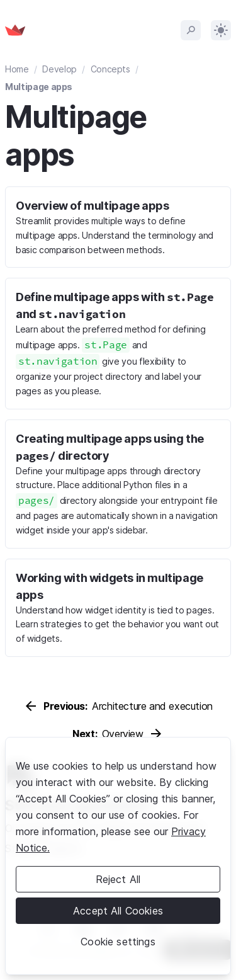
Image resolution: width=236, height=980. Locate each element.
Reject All (118, 879)
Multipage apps (39, 87)
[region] (118, 856)
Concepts (110, 69)
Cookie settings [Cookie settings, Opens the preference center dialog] (118, 942)
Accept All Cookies (118, 911)
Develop (59, 69)
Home (17, 69)
